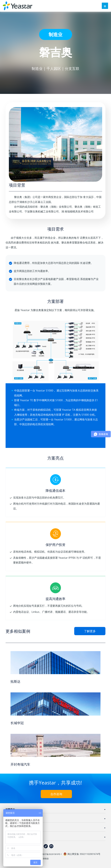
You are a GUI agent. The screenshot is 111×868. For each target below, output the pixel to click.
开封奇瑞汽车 (20, 764)
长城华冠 (17, 723)
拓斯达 (15, 681)
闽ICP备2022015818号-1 (52, 854)
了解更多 (90, 631)
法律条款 (45, 859)
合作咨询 (56, 794)
